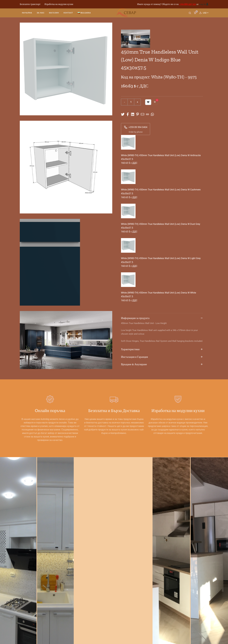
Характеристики (162, 349)
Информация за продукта (162, 318)
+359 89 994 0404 (136, 127)
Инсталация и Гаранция (162, 357)
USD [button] (205, 16)
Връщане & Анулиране (162, 365)
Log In (202, 4)
